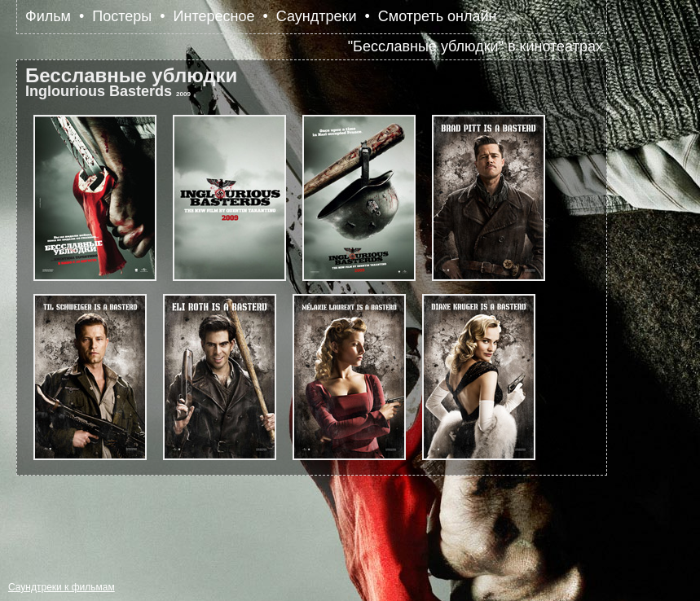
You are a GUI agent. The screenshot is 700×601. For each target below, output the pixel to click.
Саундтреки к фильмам (62, 587)
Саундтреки (317, 16)
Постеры (122, 16)
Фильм (48, 16)
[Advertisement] (313, 520)
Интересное (214, 16)
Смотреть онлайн (438, 16)
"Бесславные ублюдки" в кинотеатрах (475, 46)
